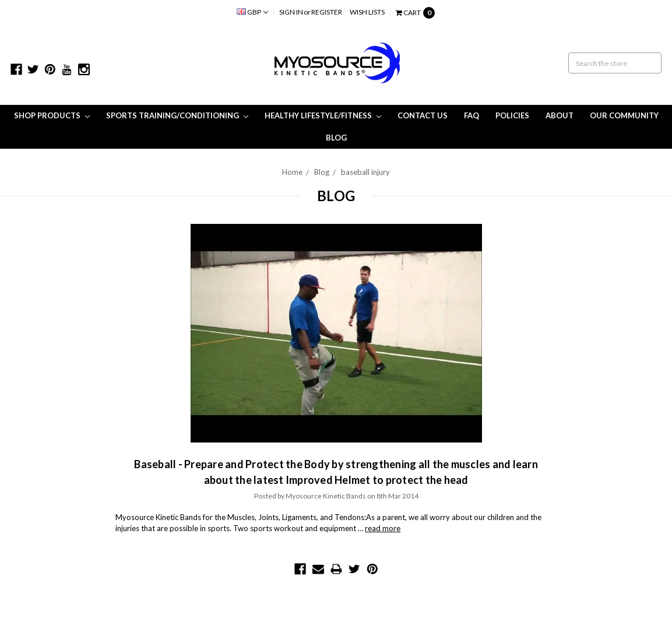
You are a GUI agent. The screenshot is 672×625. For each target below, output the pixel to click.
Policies (512, 115)
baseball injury (365, 172)
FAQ (472, 115)
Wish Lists (367, 12)
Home (292, 172)
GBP (252, 12)
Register (327, 12)
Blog (336, 138)
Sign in (291, 12)
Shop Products (52, 115)
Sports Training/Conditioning (177, 115)
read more (383, 528)
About (560, 115)
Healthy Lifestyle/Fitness (323, 115)
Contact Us (423, 115)
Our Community (624, 115)
